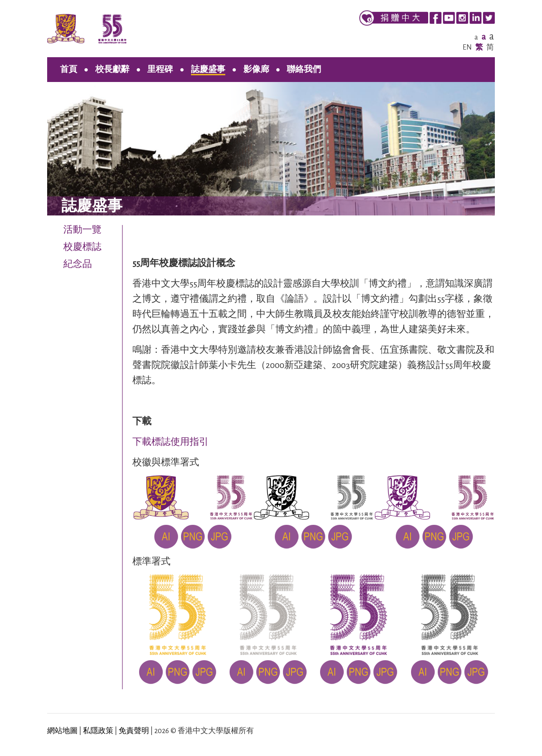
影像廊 (256, 70)
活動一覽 (82, 230)
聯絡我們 (304, 70)
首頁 (69, 70)
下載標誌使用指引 (171, 442)
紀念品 (78, 264)
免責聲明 (134, 731)
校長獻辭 (112, 70)
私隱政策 (98, 731)
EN (467, 47)
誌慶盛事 (208, 70)
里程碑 (160, 70)
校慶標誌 (82, 247)
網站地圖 (62, 731)
